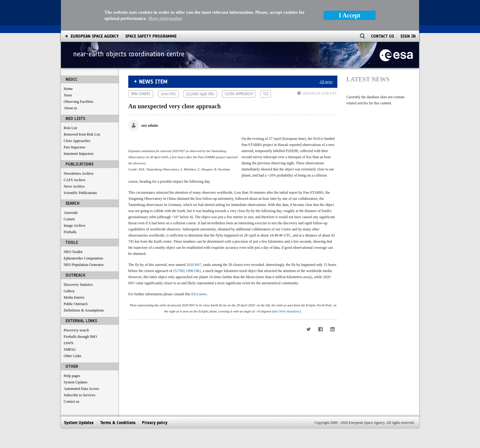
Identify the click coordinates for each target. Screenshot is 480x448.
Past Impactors (75, 147)
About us (70, 108)
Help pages (72, 376)
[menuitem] (95, 36)
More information (165, 18)
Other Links (73, 356)
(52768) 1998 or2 (200, 94)
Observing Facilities (79, 102)
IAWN (69, 343)
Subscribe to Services (79, 395)
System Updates (76, 382)
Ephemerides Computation (83, 258)
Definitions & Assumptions (84, 310)
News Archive (74, 186)
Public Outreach (76, 304)
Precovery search (76, 330)
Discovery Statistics (78, 285)
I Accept (350, 15)
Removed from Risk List (82, 134)
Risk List (70, 128)
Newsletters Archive (79, 174)
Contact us (71, 401)
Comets (69, 219)
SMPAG (70, 349)
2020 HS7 (194, 301)
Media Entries (74, 297)
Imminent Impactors (79, 154)
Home (68, 89)
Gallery (69, 291)
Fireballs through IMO (80, 337)
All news (326, 82)
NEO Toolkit (73, 252)
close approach (239, 94)
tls (266, 94)
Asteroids (71, 213)
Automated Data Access (81, 389)
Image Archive (75, 226)
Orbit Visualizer (289, 431)
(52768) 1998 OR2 (187, 308)
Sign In (408, 36)
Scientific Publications (80, 193)
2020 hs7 (168, 94)
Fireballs (70, 232)
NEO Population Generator (84, 265)
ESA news (199, 331)
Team (68, 95)
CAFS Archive (75, 180)
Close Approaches (77, 141)
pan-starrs (141, 94)
